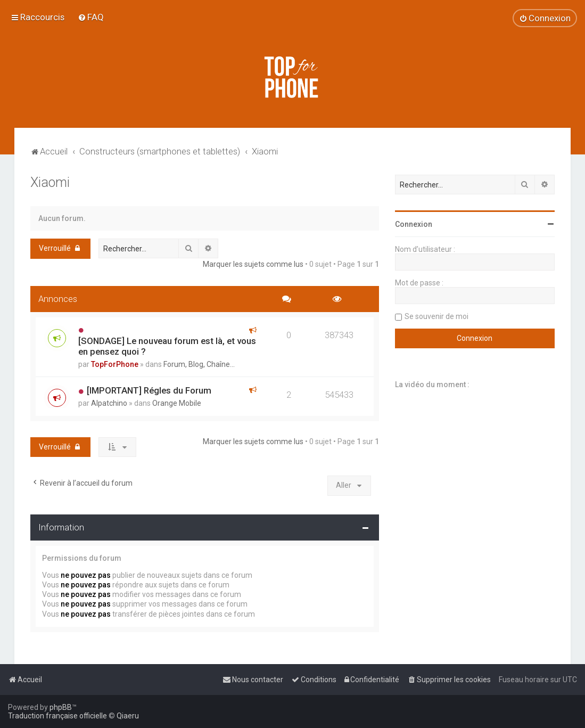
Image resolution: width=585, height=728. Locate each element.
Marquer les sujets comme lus (253, 264)
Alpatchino (109, 403)
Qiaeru (128, 716)
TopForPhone (115, 364)
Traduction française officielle (57, 716)
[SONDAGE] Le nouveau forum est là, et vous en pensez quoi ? (167, 346)
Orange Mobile (177, 403)
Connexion (414, 224)
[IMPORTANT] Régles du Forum (149, 390)
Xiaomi (50, 182)
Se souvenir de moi (436, 316)
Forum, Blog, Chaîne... (199, 364)
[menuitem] (91, 17)
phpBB (61, 707)
